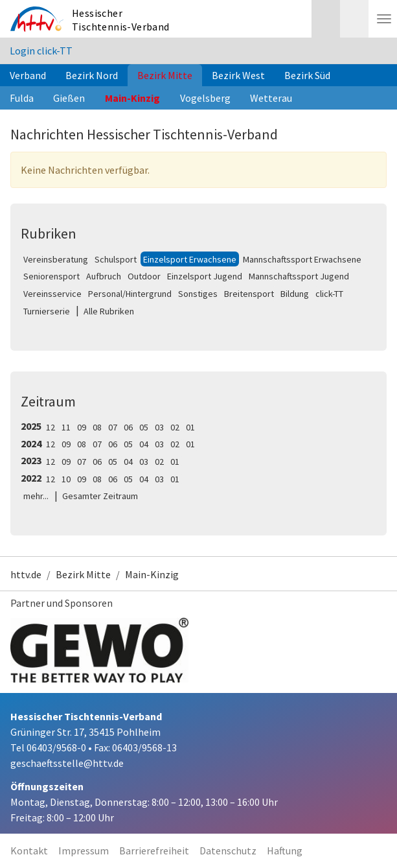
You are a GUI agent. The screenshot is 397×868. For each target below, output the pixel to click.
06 (128, 427)
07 (113, 427)
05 (144, 427)
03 (159, 427)
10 (66, 479)
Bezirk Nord (92, 75)
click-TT (329, 294)
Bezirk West (238, 75)
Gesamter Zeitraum (100, 496)
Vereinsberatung (56, 259)
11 (66, 427)
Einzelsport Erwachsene (190, 259)
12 (51, 427)
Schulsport (116, 259)
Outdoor (144, 276)
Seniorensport (51, 276)
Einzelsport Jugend (205, 276)
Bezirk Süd (307, 75)
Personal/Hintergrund (130, 294)
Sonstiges (198, 294)
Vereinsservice (52, 294)
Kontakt (29, 850)
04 (144, 444)
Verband (28, 75)
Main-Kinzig (132, 98)
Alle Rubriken (109, 311)
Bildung (295, 294)
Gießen (69, 98)
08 (97, 427)
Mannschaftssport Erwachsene (302, 259)
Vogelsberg (205, 98)
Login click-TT (41, 51)
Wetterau (271, 98)
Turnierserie (47, 311)
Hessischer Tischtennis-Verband (121, 20)
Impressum (84, 850)
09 (82, 427)
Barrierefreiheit (154, 850)
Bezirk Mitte (165, 75)
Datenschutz (228, 850)
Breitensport (249, 294)
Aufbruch (104, 276)
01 (190, 427)
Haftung (285, 850)
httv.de (26, 574)
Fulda (22, 98)
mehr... (36, 496)
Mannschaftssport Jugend (299, 276)
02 (175, 427)
